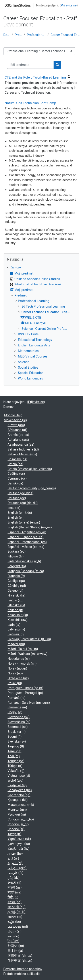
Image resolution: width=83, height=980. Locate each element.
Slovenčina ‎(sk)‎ (18, 717)
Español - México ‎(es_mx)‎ (26, 547)
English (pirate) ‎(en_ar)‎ (24, 522)
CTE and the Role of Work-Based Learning (35, 77)
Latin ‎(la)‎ (14, 625)
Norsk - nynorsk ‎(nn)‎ (22, 664)
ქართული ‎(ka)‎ (19, 844)
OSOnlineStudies (18, 5)
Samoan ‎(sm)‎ (17, 707)
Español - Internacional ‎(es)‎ (27, 542)
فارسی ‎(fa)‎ (15, 873)
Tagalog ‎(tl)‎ (16, 746)
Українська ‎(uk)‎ (19, 839)
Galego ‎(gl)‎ (15, 591)
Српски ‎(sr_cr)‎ (18, 824)
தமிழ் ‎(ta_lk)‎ (16, 912)
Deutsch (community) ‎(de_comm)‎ (32, 488)
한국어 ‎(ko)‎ (16, 946)
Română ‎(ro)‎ (16, 698)
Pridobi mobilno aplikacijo (22, 974)
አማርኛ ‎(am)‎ (16, 425)
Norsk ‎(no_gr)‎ (17, 668)
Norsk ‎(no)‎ (15, 673)
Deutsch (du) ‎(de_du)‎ (23, 503)
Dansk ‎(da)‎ (15, 483)
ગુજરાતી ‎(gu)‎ (16, 907)
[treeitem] (41, 323)
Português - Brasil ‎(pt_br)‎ (25, 688)
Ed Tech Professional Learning (43, 306)
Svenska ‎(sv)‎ (17, 741)
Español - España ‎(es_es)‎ (25, 537)
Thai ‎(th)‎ (14, 756)
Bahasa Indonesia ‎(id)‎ (23, 449)
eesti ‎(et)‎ (14, 508)
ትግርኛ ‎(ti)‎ (14, 883)
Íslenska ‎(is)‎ (16, 605)
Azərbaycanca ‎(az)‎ (21, 445)
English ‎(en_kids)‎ (20, 513)
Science (24, 362)
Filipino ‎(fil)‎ (15, 556)
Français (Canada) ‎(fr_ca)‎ (26, 571)
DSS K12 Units (28, 334)
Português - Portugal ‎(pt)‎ (25, 693)
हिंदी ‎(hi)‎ (13, 897)
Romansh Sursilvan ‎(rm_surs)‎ (29, 703)
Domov (7, 35)
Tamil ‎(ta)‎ (14, 751)
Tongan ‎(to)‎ (16, 761)
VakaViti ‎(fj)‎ (16, 771)
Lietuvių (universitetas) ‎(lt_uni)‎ (29, 639)
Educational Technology (35, 340)
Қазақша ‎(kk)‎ (17, 800)
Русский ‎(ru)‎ (17, 814)
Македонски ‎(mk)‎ (21, 805)
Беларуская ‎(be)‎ (20, 790)
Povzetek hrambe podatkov (23, 969)
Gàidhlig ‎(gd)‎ (17, 586)
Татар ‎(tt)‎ (14, 834)
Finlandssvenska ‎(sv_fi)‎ (24, 561)
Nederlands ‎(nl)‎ (19, 659)
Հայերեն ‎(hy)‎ (18, 849)
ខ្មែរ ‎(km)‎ (13, 941)
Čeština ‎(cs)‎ (16, 474)
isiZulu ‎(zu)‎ (15, 600)
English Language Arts (34, 345)
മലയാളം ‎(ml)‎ (18, 927)
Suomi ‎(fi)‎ (14, 737)
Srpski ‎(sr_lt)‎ (16, 732)
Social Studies (28, 367)
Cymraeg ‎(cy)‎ (17, 478)
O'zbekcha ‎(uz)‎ (18, 678)
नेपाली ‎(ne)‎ (14, 887)
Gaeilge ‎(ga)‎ (16, 581)
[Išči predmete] (30, 65)
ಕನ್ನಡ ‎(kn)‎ (14, 922)
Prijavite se (69, 5)
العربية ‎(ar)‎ (15, 863)
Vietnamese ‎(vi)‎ (19, 776)
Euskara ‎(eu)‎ (16, 551)
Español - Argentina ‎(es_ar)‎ (27, 532)
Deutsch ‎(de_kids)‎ (20, 493)
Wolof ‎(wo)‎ (15, 780)
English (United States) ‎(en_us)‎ (30, 527)
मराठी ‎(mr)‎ (14, 892)
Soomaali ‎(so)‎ (18, 727)
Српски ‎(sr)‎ (16, 829)
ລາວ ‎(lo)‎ (13, 936)
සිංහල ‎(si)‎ (14, 931)
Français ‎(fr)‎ (16, 576)
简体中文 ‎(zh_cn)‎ (20, 960)
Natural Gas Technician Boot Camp (30, 103)
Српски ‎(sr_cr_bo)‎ (21, 819)
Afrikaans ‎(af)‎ (17, 430)
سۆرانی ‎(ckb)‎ (17, 868)
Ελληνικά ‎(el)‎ (17, 785)
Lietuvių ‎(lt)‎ (16, 634)
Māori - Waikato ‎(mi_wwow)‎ (27, 654)
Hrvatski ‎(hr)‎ (16, 595)
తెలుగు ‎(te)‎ (15, 917)
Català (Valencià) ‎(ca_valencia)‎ (30, 469)
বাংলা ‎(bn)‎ (14, 902)
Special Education (31, 373)
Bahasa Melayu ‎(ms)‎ (22, 454)
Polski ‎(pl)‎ (15, 683)
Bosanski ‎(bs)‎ (17, 459)
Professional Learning (36, 35)
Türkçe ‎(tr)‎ (15, 766)
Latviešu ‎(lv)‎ (16, 629)
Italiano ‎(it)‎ (15, 610)
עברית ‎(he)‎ (15, 854)
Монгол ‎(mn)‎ (17, 810)
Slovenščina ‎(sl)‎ (15, 420)
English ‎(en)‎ (16, 518)
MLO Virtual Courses (33, 356)
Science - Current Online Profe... (44, 329)
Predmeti (18, 35)
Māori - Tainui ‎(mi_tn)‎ (23, 649)
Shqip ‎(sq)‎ (15, 712)
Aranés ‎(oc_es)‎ (18, 435)
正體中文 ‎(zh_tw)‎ (20, 956)
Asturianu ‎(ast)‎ (18, 440)
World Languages (30, 378)
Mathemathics (28, 351)
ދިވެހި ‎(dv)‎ (14, 878)
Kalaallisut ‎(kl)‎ (18, 615)
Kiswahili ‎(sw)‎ (17, 620)
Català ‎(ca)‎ (15, 464)
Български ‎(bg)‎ (19, 795)
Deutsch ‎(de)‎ (17, 498)
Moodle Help (13, 415)
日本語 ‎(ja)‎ (15, 951)
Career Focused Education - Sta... (65, 35)
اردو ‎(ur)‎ (13, 858)
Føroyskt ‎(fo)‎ (17, 566)
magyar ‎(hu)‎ (16, 644)
